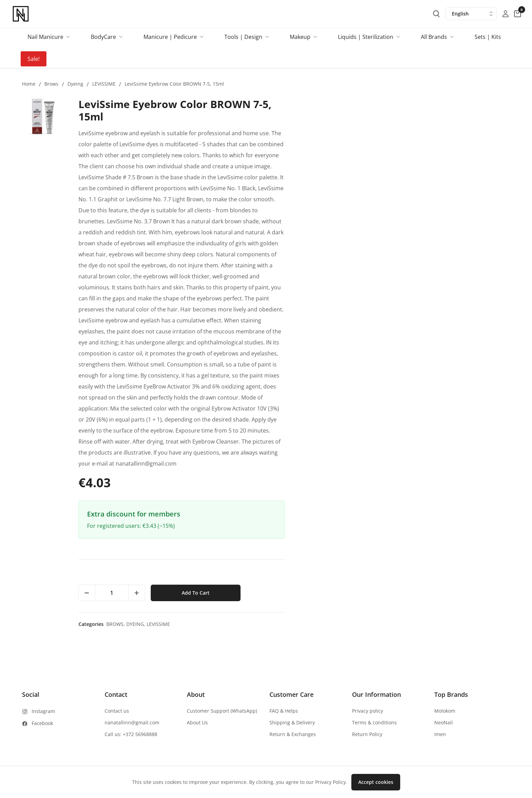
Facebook (42, 723)
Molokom (445, 711)
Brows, (342, 624)
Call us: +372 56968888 (131, 734)
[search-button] (436, 14)
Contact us (117, 711)
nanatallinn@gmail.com (132, 722)
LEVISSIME (104, 84)
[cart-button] (518, 14)
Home (29, 84)
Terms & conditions (374, 722)
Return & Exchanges (293, 734)
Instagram (43, 711)
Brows (51, 84)
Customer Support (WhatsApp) (222, 711)
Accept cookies (376, 782)
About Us (197, 722)
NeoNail (444, 722)
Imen (440, 734)
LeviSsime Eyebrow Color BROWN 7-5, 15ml (174, 84)
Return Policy (367, 734)
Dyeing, (362, 624)
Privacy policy (368, 711)
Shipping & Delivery (292, 722)
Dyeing (75, 84)
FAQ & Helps (284, 711)
